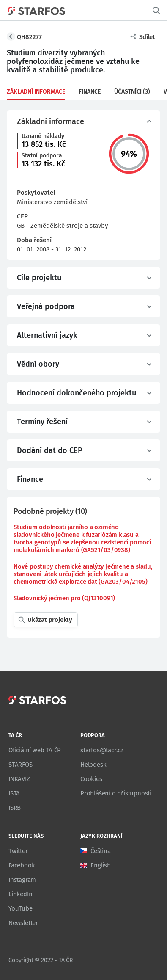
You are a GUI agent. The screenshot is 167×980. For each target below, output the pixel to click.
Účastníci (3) (132, 92)
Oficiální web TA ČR (35, 750)
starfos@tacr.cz (102, 750)
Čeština (101, 851)
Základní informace (36, 92)
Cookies (91, 779)
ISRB (15, 808)
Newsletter (23, 923)
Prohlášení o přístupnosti (116, 793)
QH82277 (29, 37)
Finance (90, 92)
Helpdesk (93, 765)
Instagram (22, 880)
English (101, 865)
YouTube (21, 908)
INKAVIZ (19, 779)
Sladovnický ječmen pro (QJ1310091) (64, 598)
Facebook (22, 865)
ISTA (14, 793)
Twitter (18, 851)
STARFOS (21, 765)
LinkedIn (20, 894)
